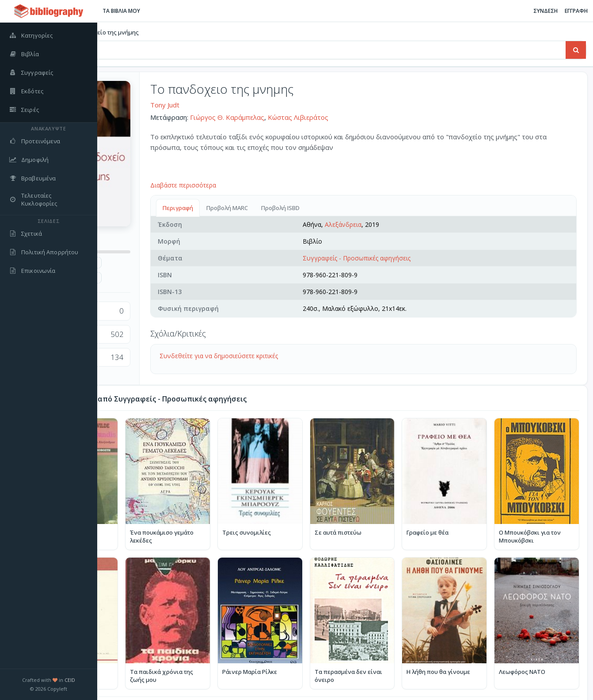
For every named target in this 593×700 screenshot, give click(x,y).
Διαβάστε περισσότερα (261, 185)
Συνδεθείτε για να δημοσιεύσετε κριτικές (297, 356)
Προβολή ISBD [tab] (359, 208)
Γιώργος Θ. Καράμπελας (305, 117)
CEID (70, 680)
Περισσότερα (561, 674)
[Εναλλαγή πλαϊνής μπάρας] (109, 11)
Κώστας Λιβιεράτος (376, 117)
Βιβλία (127, 32)
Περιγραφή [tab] (256, 208)
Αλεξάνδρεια (394, 224)
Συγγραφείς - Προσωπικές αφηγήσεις (408, 258)
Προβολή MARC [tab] (305, 208)
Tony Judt (243, 105)
